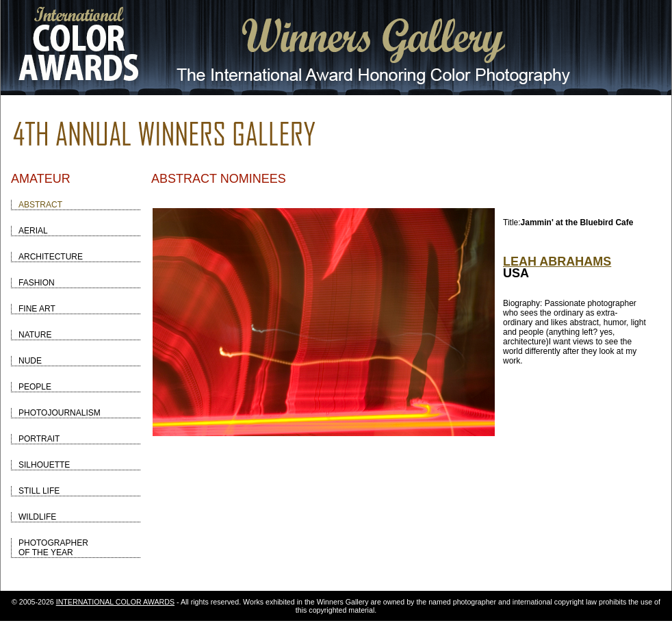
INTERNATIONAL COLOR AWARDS (115, 602)
